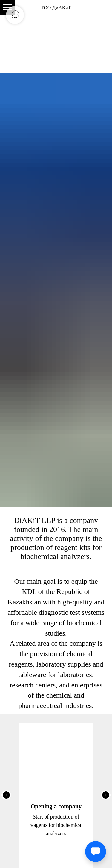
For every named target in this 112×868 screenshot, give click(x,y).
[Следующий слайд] (106, 795)
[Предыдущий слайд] (6, 795)
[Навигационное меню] (7, 7)
